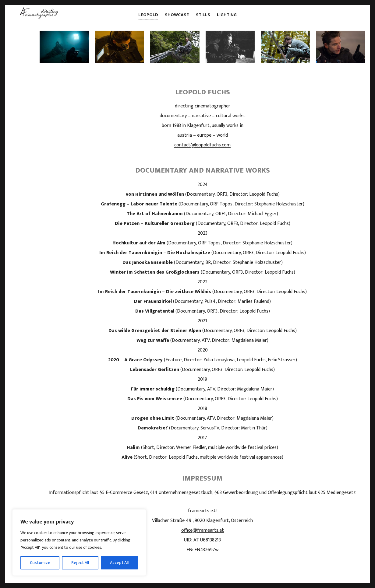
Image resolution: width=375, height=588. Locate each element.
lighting (227, 15)
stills (203, 15)
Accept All (119, 563)
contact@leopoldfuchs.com (202, 145)
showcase (177, 15)
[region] (79, 542)
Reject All (80, 563)
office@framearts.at (203, 530)
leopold (148, 15)
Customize (40, 563)
